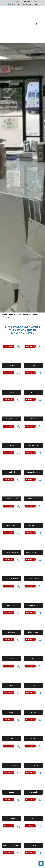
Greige (33, 419)
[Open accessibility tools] (41, 863)
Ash (12, 739)
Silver (12, 392)
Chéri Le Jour (33, 632)
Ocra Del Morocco (33, 552)
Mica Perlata (33, 499)
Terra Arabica (33, 579)
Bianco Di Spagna (33, 472)
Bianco (33, 392)
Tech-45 (12, 472)
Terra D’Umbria (12, 552)
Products (13, 315)
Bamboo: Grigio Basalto (12, 845)
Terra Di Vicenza (12, 499)
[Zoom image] (19, 347)
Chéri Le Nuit (33, 605)
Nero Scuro (33, 445)
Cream (12, 712)
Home (5, 315)
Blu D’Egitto (12, 605)
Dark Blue (12, 366)
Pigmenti (12, 632)
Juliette (33, 845)
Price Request (8, 346)
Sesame (12, 819)
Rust (33, 366)
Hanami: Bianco (12, 765)
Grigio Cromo (12, 525)
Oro (33, 685)
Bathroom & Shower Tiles (29, 315)
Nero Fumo (33, 525)
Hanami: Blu (33, 765)
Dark (33, 739)
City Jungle (33, 792)
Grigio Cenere (12, 419)
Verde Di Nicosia (12, 579)
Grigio (12, 685)
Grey (12, 445)
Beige (33, 659)
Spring (12, 792)
